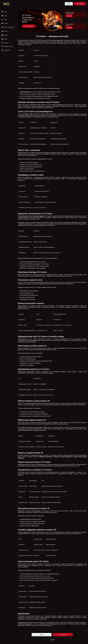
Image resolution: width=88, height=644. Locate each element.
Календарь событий (7, 46)
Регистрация (80, 4)
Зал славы (5, 43)
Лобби (4, 12)
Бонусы (4, 16)
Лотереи (4, 39)
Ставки (4, 20)
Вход (69, 4)
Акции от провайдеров (8, 27)
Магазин (5, 31)
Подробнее (69, 16)
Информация (5, 50)
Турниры (5, 23)
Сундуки (5, 35)
